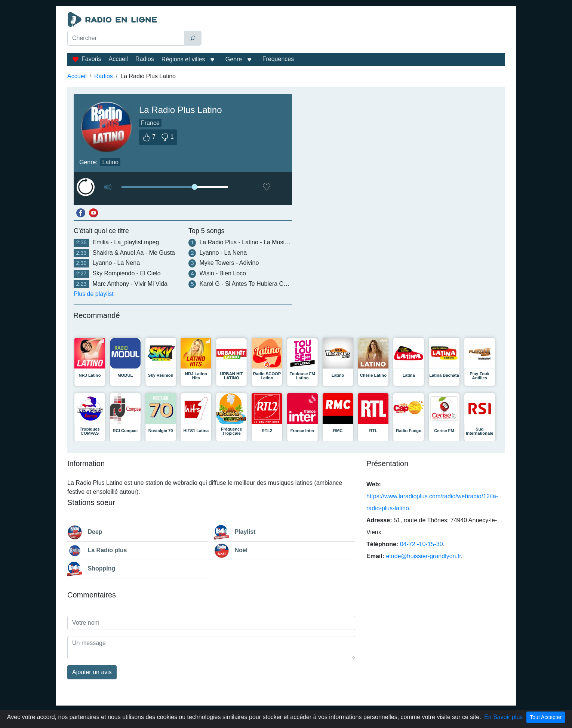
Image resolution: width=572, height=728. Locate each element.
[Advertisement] (355, 31)
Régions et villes (183, 59)
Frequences (278, 59)
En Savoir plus (503, 717)
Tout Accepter (546, 717)
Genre (234, 59)
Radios (145, 59)
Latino (110, 162)
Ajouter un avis (92, 672)
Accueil (118, 59)
